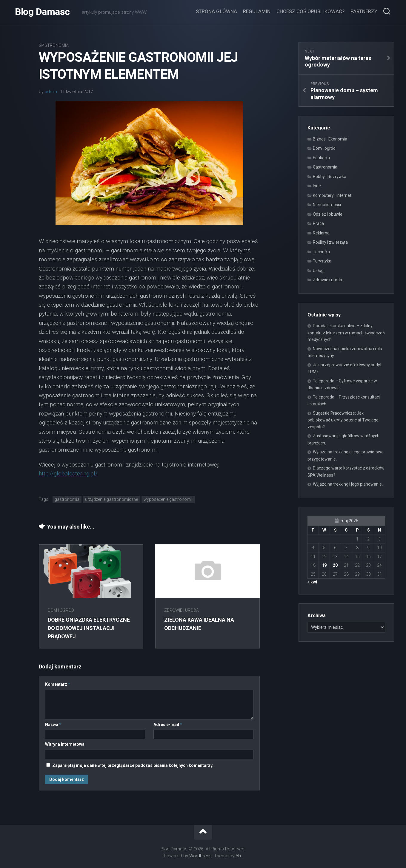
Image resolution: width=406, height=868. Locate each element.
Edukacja (321, 158)
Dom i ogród (61, 610)
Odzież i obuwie (328, 214)
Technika (321, 252)
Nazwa (53, 725)
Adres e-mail (168, 725)
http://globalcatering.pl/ (68, 474)
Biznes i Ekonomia (330, 139)
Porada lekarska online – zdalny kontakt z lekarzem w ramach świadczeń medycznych (346, 333)
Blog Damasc (42, 12)
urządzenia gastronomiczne (112, 499)
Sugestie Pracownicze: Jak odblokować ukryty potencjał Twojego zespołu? (343, 420)
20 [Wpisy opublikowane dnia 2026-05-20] (335, 565)
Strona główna (216, 11)
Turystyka (322, 261)
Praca (318, 223)
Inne (317, 186)
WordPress (200, 856)
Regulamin (257, 11)
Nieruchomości (327, 205)
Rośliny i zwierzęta (330, 242)
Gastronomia (54, 45)
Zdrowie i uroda (182, 610)
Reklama (321, 233)
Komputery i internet (332, 195)
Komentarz (58, 684)
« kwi (312, 582)
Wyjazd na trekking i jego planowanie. (348, 484)
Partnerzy (364, 11)
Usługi (319, 271)
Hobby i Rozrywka (330, 177)
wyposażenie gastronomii (168, 499)
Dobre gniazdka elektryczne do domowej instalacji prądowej (89, 628)
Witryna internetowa (65, 744)
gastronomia (67, 499)
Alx (238, 856)
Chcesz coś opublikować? (310, 11)
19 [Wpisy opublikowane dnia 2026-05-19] (324, 565)
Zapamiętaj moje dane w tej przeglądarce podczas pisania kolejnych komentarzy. (133, 765)
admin (51, 92)
